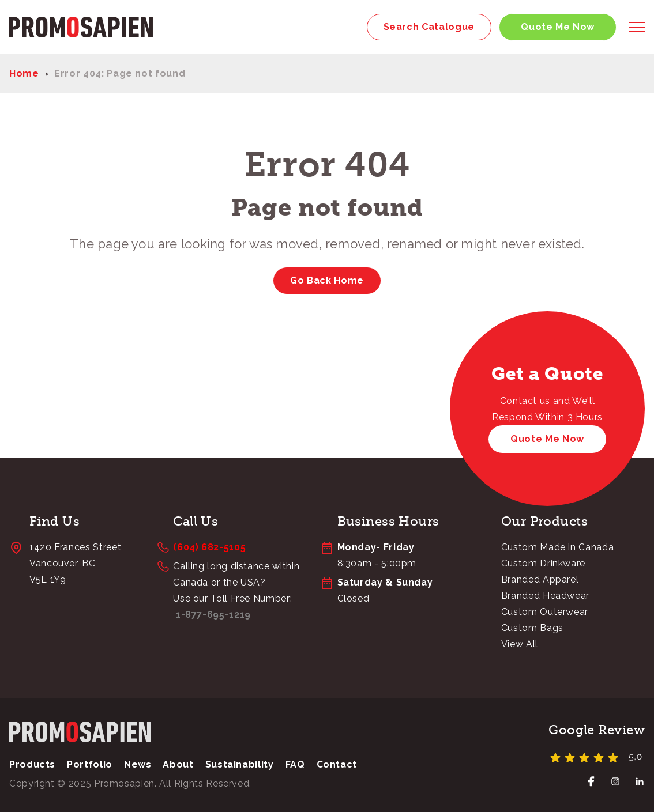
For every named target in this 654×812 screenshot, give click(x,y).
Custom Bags (532, 628)
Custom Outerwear (545, 612)
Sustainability (240, 764)
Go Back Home (327, 280)
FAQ (295, 764)
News (138, 764)
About (178, 764)
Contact (337, 764)
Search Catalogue (429, 27)
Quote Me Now (558, 27)
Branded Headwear (545, 596)
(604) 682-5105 (209, 547)
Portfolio (90, 764)
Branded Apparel (540, 579)
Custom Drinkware (543, 563)
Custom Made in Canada (557, 547)
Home (24, 73)
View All (520, 644)
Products (32, 764)
